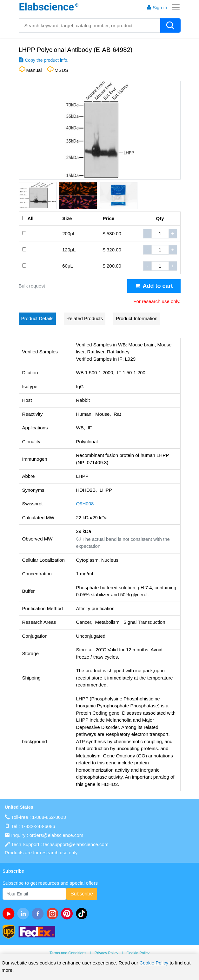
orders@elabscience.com (56, 835)
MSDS (61, 70)
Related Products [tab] (85, 318)
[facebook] (39, 914)
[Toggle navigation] (174, 7)
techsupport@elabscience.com (76, 844)
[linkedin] (24, 914)
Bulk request (32, 286)
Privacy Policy (106, 953)
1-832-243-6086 (38, 826)
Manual (34, 70)
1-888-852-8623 (49, 817)
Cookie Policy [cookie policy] (154, 963)
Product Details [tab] (37, 318)
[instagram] (54, 914)
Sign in (157, 7)
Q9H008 (85, 504)
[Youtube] (10, 914)
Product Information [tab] (137, 318)
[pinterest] (68, 914)
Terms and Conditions (68, 953)
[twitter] (83, 914)
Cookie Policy (138, 953)
